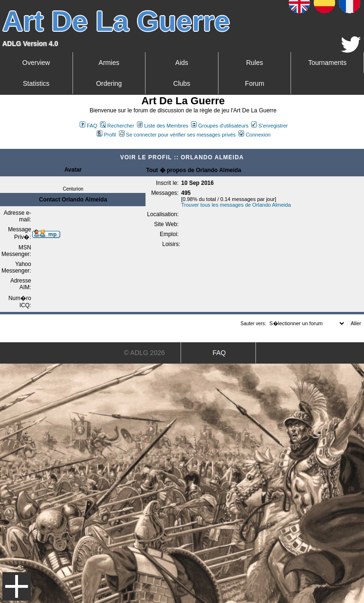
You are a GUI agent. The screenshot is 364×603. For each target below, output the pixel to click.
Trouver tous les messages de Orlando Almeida (236, 205)
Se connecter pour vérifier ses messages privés (177, 135)
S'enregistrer (269, 126)
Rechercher (117, 126)
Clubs (182, 83)
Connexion (255, 135)
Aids (182, 63)
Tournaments (327, 63)
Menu (17, 586)
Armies (109, 63)
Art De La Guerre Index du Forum (4, 145)
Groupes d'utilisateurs (220, 126)
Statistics (36, 83)
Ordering (109, 83)
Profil (106, 135)
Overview (36, 63)
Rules (255, 63)
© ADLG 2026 (144, 353)
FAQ (88, 126)
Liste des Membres (163, 126)
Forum (255, 83)
